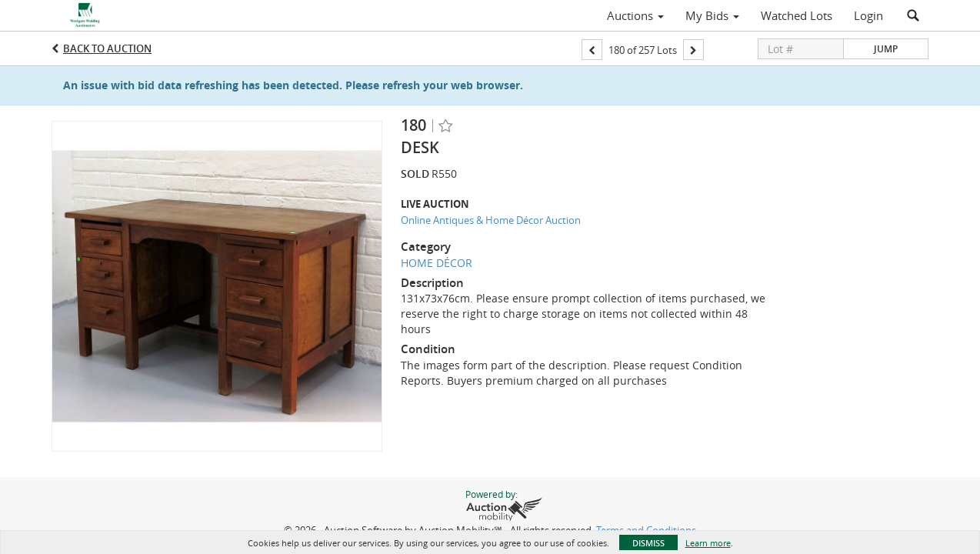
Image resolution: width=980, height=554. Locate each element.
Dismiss (648, 543)
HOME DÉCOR (437, 263)
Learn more (708, 543)
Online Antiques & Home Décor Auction (491, 220)
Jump (886, 49)
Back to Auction (107, 48)
